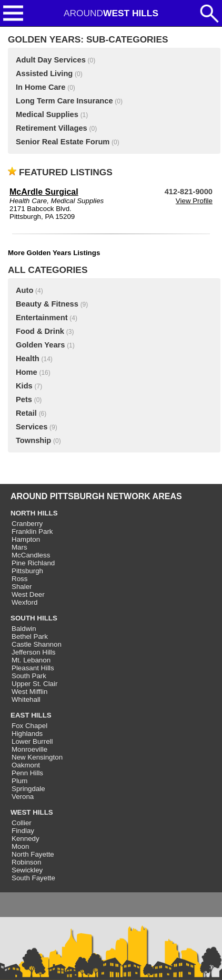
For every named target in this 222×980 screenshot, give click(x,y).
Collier (22, 823)
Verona (23, 797)
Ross (19, 579)
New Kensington (37, 757)
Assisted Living (44, 73)
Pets (24, 399)
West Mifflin (29, 692)
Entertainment (42, 318)
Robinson (26, 862)
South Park (29, 676)
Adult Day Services (51, 60)
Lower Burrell (32, 741)
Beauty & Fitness (47, 304)
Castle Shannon (37, 644)
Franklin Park (32, 531)
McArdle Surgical (44, 192)
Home (27, 372)
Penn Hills (27, 773)
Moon (20, 846)
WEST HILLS (32, 812)
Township (33, 440)
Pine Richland (33, 563)
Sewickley (27, 870)
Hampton (26, 539)
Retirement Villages (52, 128)
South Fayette (33, 878)
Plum (19, 781)
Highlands (27, 734)
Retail (26, 413)
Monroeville (29, 749)
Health (28, 359)
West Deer (28, 594)
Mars (19, 547)
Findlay (23, 831)
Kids (24, 386)
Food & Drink (40, 331)
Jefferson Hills (33, 652)
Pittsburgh (27, 571)
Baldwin (24, 629)
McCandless (31, 555)
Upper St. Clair (34, 684)
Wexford (24, 602)
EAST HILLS (31, 715)
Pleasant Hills (33, 668)
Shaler (22, 587)
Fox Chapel (29, 726)
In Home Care (41, 87)
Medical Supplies (47, 114)
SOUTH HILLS (34, 618)
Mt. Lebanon (31, 660)
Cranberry (27, 524)
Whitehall (26, 699)
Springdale (28, 789)
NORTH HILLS (34, 513)
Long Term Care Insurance (64, 101)
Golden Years (40, 345)
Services (32, 427)
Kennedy (26, 839)
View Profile (194, 201)
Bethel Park (30, 636)
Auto (24, 290)
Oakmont (26, 765)
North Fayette (33, 854)
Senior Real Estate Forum (63, 142)
